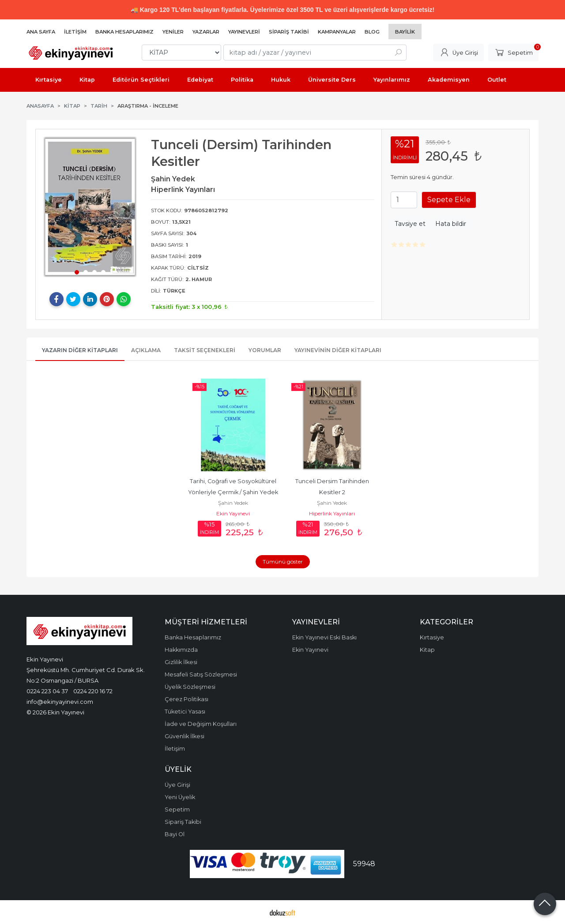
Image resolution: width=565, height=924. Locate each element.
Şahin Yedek (233, 503)
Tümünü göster (283, 562)
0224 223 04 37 (47, 691)
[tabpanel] (90, 207)
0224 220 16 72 (93, 691)
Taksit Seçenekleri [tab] (205, 350)
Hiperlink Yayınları (332, 513)
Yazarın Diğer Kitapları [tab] (80, 350)
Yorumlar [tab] (265, 350)
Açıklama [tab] (146, 350)
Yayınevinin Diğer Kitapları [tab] (338, 350)
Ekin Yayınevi (233, 513)
